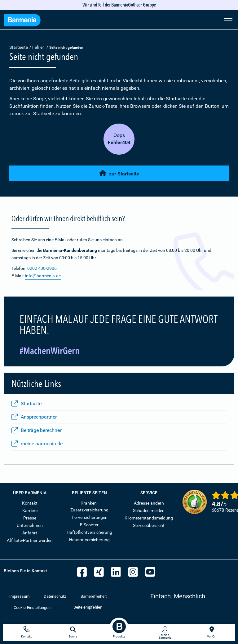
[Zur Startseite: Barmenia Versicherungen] (22, 21)
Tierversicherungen (89, 517)
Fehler (38, 47)
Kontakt (30, 503)
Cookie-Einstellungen (32, 608)
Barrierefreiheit (94, 596)
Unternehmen (30, 525)
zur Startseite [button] (119, 173)
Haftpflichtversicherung (89, 532)
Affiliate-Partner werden (30, 540)
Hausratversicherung (89, 540)
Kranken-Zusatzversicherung (89, 506)
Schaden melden (149, 510)
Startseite (19, 47)
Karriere (30, 510)
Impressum (19, 596)
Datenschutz (55, 596)
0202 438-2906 (42, 268)
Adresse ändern (149, 503)
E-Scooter (89, 525)
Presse (30, 518)
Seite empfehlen (88, 607)
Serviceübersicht (149, 525)
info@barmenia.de (43, 276)
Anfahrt (30, 533)
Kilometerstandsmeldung (149, 518)
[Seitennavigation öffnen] (228, 20)
